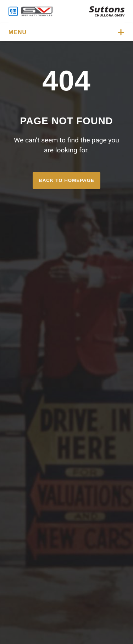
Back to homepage (66, 180)
